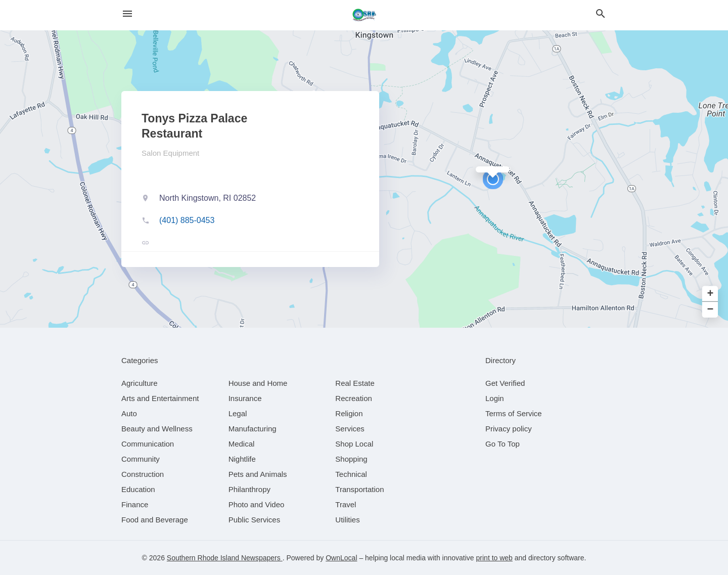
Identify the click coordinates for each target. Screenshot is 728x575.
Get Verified (505, 383)
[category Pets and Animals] (258, 474)
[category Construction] (143, 474)
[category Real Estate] (355, 383)
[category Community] (141, 459)
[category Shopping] (351, 459)
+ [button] (711, 294)
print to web (494, 558)
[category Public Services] (255, 520)
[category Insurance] (245, 398)
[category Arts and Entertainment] (160, 398)
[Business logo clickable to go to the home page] (364, 15)
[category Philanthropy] (249, 489)
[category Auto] (129, 413)
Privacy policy (509, 429)
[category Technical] (351, 474)
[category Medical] (242, 444)
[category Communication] (148, 444)
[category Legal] (238, 413)
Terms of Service (514, 413)
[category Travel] (346, 504)
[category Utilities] (347, 520)
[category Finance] (135, 504)
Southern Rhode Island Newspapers (225, 558)
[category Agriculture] (140, 383)
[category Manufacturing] (253, 429)
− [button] (711, 310)
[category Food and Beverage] (155, 520)
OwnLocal (341, 558)
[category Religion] (349, 413)
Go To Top (503, 444)
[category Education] (138, 489)
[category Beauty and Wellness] (157, 429)
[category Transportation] (359, 489)
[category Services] (350, 429)
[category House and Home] (258, 383)
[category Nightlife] (242, 459)
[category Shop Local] (354, 444)
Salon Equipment (170, 153)
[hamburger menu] (127, 14)
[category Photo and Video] (257, 504)
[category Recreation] (354, 398)
